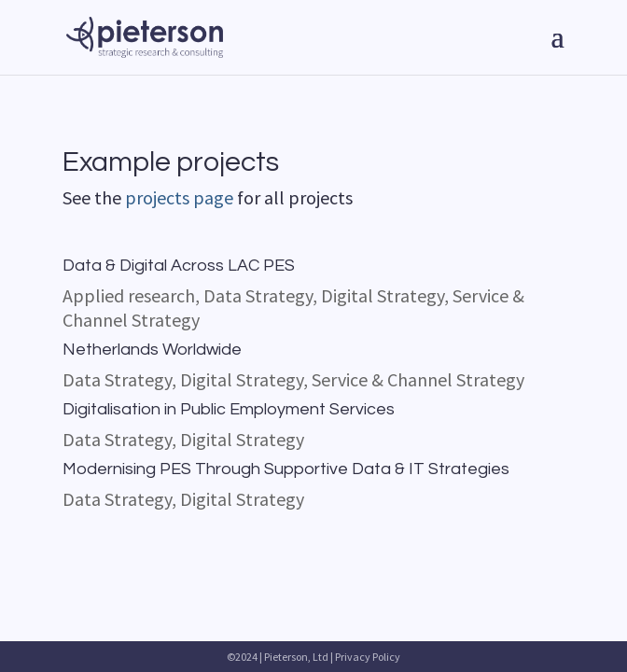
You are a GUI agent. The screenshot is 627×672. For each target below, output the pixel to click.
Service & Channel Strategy (418, 379)
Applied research (129, 295)
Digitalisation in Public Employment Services (229, 409)
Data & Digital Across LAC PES (179, 266)
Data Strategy (258, 295)
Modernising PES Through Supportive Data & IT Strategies (286, 469)
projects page (179, 197)
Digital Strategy (383, 295)
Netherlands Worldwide (152, 350)
